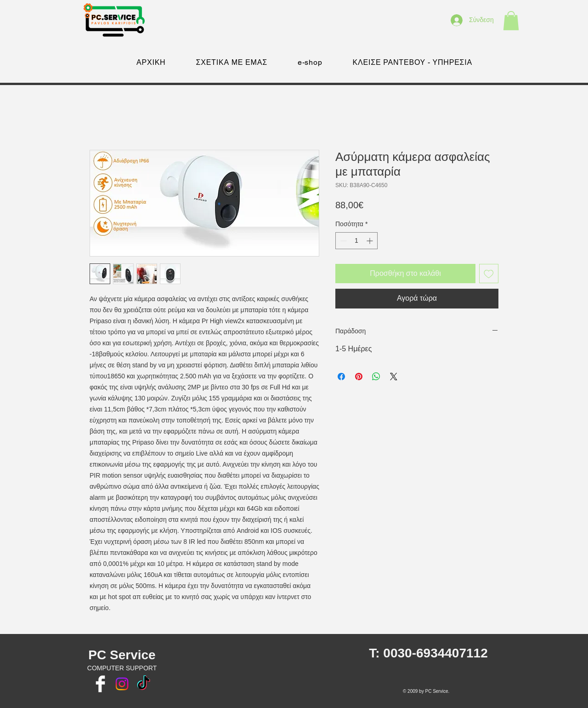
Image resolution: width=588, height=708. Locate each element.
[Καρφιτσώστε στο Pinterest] (359, 377)
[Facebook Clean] (100, 684)
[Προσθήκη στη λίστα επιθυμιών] (489, 274)
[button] (511, 21)
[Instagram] (122, 684)
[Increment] (370, 241)
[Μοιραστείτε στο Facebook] (341, 377)
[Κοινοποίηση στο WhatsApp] (376, 377)
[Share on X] (394, 377)
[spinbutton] (356, 241)
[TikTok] (144, 684)
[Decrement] (342, 241)
